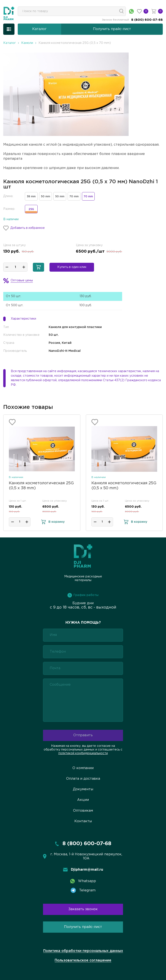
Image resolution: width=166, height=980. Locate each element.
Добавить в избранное (24, 228)
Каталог (10, 43)
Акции (83, 800)
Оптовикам (83, 811)
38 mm (31, 197)
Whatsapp (83, 881)
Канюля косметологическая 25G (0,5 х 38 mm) (41, 486)
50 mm (45, 197)
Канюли (27, 43)
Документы (83, 789)
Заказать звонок (83, 909)
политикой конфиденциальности (83, 753)
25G (31, 211)
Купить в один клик (72, 267)
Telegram (83, 890)
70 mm (74, 197)
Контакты (83, 821)
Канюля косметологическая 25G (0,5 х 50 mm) (124, 486)
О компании (83, 768)
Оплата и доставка (83, 779)
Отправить (83, 735)
